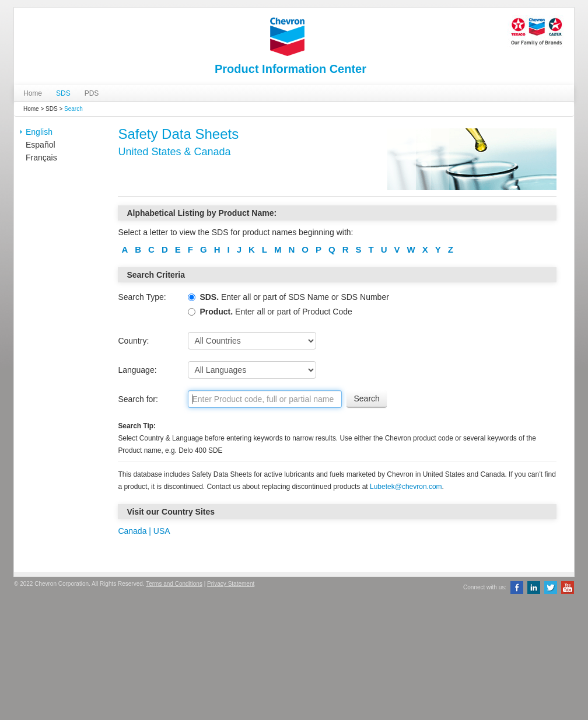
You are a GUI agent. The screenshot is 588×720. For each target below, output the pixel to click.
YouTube (568, 588)
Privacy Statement (231, 584)
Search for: (138, 399)
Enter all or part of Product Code (270, 312)
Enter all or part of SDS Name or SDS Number (288, 297)
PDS (92, 93)
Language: (137, 370)
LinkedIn (534, 588)
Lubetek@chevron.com (406, 487)
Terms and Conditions (174, 584)
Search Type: (142, 297)
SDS (63, 93)
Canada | (134, 531)
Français (41, 158)
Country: (133, 341)
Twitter (551, 588)
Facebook (517, 588)
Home (33, 93)
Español (41, 145)
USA (161, 531)
